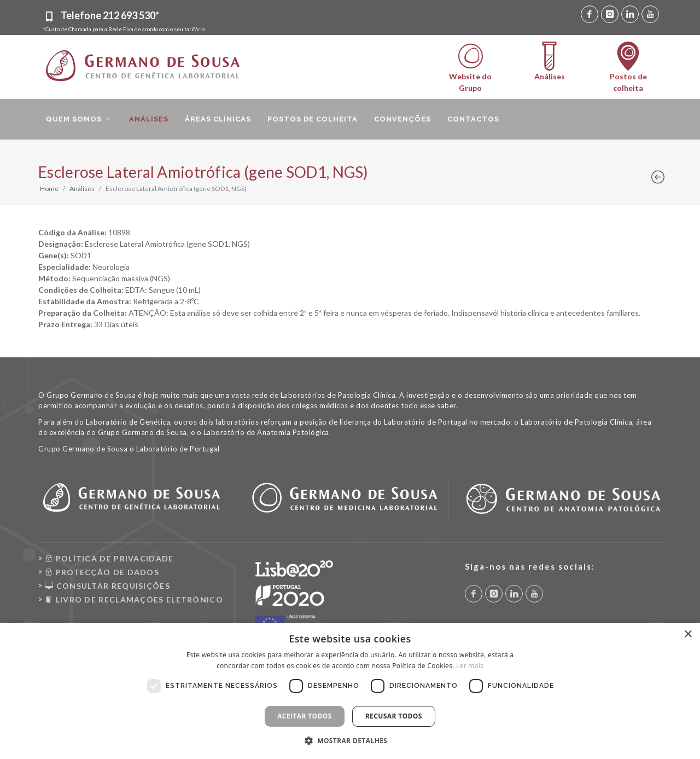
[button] (350, 740)
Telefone (110, 15)
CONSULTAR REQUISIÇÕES (107, 586)
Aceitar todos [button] (305, 716)
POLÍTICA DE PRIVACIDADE (109, 558)
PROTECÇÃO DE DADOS (102, 572)
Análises (82, 189)
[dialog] (350, 691)
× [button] (688, 635)
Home (49, 189)
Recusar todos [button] (394, 716)
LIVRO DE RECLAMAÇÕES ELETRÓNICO (134, 599)
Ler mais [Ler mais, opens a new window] (470, 666)
